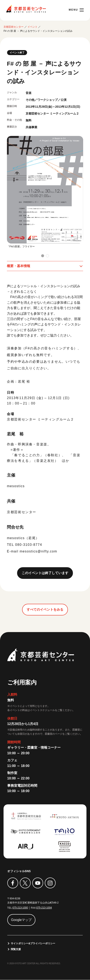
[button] (43, 256)
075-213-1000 (20, 908)
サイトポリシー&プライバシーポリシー (33, 943)
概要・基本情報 (19, 266)
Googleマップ (21, 920)
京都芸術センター (26, 9)
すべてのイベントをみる (45, 610)
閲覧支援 (16, 949)
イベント (32, 27)
